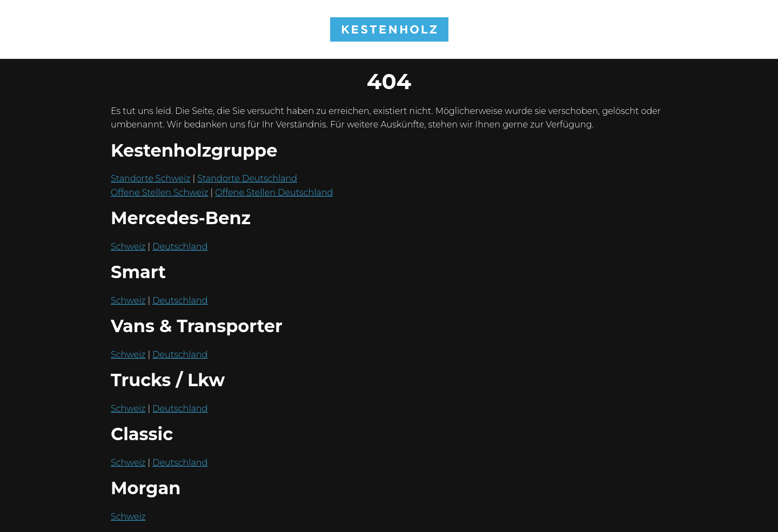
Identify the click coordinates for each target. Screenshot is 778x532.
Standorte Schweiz (150, 179)
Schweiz (128, 247)
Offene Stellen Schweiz (159, 193)
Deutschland (180, 247)
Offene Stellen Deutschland (274, 193)
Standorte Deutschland (247, 179)
